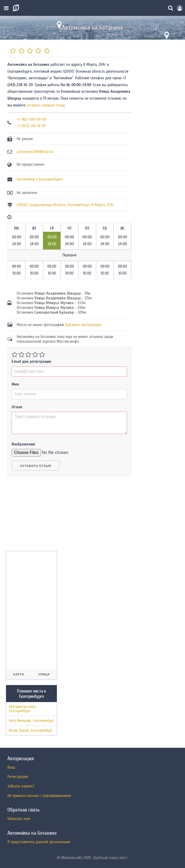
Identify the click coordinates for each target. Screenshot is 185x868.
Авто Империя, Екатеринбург (31, 721)
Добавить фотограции (83, 325)
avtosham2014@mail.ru (35, 152)
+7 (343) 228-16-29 (31, 126)
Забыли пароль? (21, 786)
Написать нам (19, 819)
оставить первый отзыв (46, 105)
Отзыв (17, 407)
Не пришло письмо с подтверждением (39, 796)
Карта (19, 674)
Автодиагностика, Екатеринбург (22, 709)
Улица (44, 674)
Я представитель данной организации (39, 842)
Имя (15, 384)
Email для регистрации (31, 361)
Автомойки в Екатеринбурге (40, 179)
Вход (11, 767)
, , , (65, 205)
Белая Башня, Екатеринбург (31, 730)
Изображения (23, 444)
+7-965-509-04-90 (31, 119)
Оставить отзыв (36, 466)
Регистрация (18, 777)
